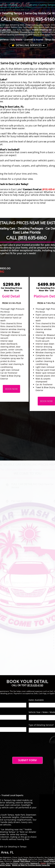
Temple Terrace (49, 861)
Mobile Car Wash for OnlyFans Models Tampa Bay (31, 865)
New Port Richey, (12, 863)
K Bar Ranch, (23, 859)
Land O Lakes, (25, 863)
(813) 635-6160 (39, 19)
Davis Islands (25, 861)
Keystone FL (35, 863)
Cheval (43, 863)
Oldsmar (16, 861)
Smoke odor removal (24, 623)
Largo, (3, 863)
